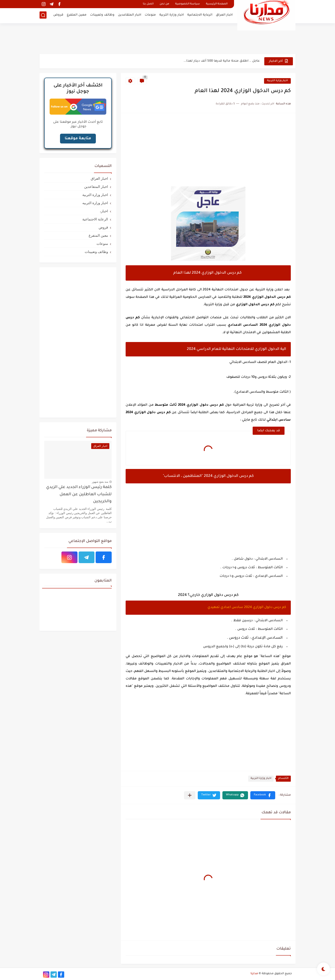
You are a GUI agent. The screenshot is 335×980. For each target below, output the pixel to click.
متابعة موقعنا (78, 139)
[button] (263, 795)
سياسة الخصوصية (188, 4)
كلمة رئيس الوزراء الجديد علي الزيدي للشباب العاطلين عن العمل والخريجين (79, 495)
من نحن (164, 4)
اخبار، (104, 211)
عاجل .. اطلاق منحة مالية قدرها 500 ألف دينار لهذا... (222, 61)
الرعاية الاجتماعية (200, 15)
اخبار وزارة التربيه (95, 203)
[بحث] (43, 15)
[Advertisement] (167, 38)
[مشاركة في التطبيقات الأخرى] (190, 795)
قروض (58, 15)
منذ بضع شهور (100, 482)
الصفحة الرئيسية (217, 4)
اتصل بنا (148, 4)
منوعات (150, 15)
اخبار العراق (224, 15)
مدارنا (254, 974)
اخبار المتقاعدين (130, 15)
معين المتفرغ (77, 15)
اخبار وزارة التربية (172, 15)
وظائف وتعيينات (102, 15)
